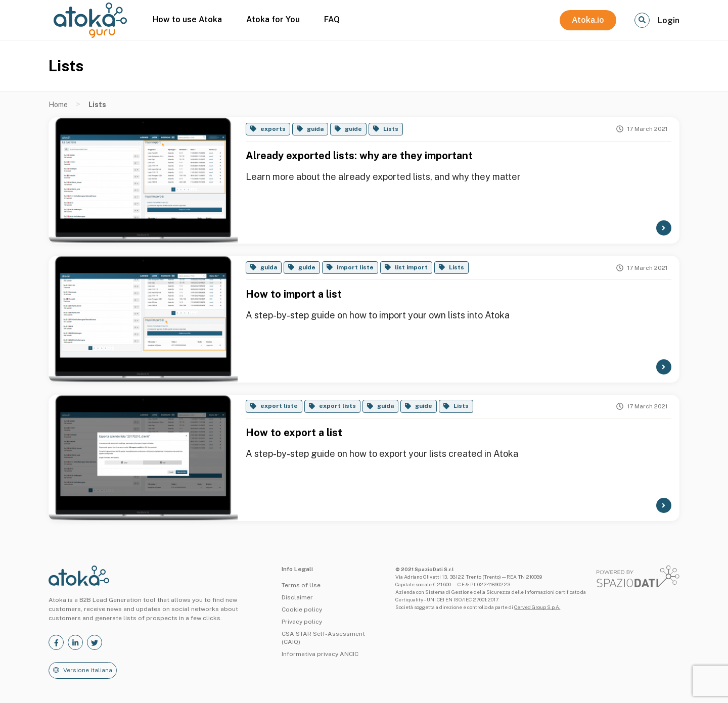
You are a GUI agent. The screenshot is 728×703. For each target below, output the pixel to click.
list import (411, 267)
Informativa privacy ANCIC (320, 654)
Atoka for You (273, 19)
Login (669, 20)
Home (58, 105)
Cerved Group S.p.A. (537, 607)
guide (353, 129)
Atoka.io (588, 20)
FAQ (332, 19)
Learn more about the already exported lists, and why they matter (383, 177)
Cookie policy (302, 610)
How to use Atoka (187, 19)
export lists (337, 406)
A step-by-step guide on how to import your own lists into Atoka (378, 315)
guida (315, 129)
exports (273, 129)
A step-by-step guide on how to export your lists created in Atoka (382, 454)
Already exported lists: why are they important (359, 156)
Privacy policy (302, 622)
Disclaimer (297, 597)
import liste (355, 267)
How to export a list (294, 433)
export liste (279, 406)
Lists (391, 129)
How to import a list (294, 294)
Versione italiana (88, 670)
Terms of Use (301, 585)
